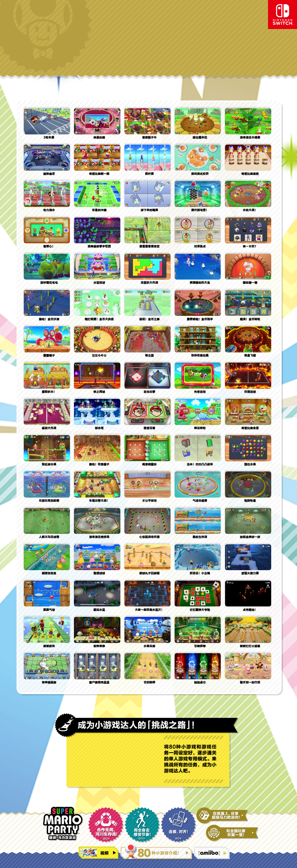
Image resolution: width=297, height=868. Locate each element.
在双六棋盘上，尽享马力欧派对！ (222, 816)
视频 (99, 853)
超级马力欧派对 (63, 824)
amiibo (212, 853)
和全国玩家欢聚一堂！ (232, 833)
